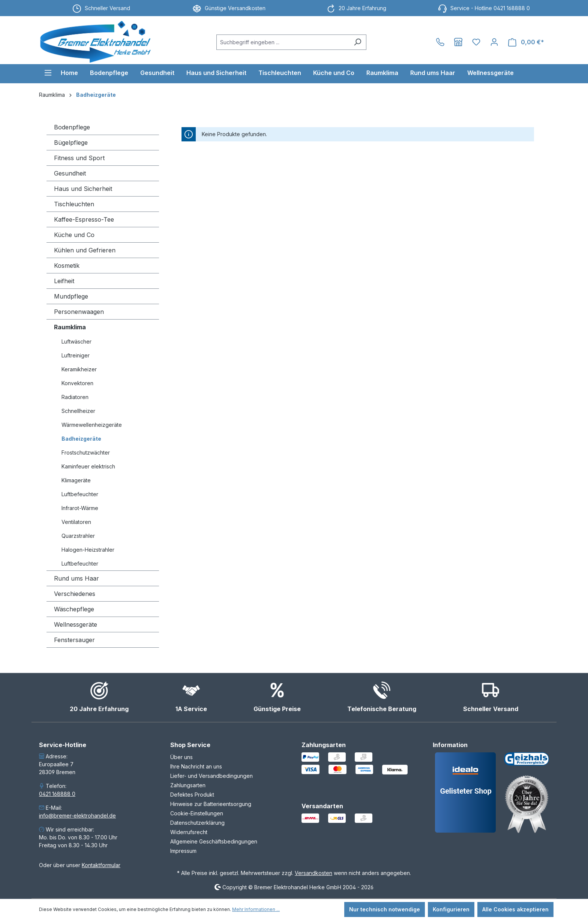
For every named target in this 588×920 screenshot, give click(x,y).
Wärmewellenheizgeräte (92, 425)
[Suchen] (358, 42)
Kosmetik (67, 266)
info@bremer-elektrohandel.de (77, 816)
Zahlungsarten (188, 785)
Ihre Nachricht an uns (196, 766)
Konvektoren (77, 383)
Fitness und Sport (79, 158)
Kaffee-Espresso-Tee (84, 219)
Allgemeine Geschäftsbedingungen (214, 841)
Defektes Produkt (192, 795)
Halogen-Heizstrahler (88, 550)
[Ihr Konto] (494, 42)
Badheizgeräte (81, 439)
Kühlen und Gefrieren (85, 250)
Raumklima (70, 327)
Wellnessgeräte (76, 624)
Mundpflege (71, 296)
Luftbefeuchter (80, 494)
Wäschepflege (74, 609)
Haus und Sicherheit (83, 189)
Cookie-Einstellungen (197, 813)
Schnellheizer (78, 411)
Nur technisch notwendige (385, 909)
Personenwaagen (79, 312)
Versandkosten (313, 873)
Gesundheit (70, 173)
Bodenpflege (72, 127)
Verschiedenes (75, 594)
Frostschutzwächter (86, 452)
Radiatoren (75, 397)
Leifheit (64, 281)
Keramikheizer (79, 369)
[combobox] (283, 42)
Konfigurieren (451, 909)
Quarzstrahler (78, 536)
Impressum (183, 851)
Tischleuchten (74, 204)
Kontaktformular (101, 865)
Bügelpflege (71, 143)
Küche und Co (74, 235)
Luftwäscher (76, 341)
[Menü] (48, 73)
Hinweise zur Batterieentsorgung (211, 804)
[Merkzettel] (476, 42)
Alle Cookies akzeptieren (515, 909)
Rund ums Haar (76, 578)
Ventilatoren (76, 522)
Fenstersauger (74, 640)
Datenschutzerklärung (197, 823)
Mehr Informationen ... (256, 909)
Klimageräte (76, 480)
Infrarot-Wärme (80, 508)
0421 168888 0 (57, 794)
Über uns (181, 757)
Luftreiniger (76, 355)
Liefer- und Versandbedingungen (211, 776)
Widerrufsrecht (189, 832)
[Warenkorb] (526, 42)
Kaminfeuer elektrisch (88, 466)
